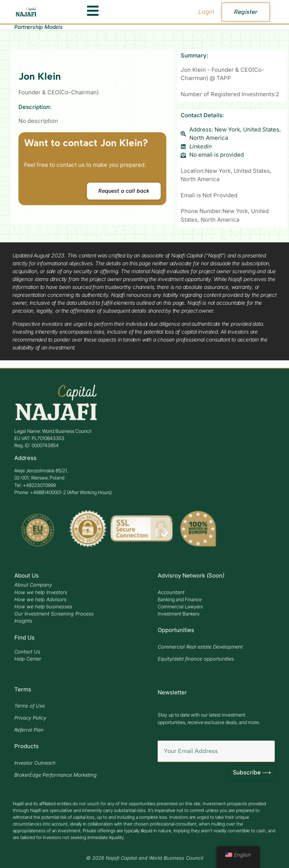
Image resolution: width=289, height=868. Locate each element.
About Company (33, 585)
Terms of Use (30, 706)
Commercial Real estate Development (200, 647)
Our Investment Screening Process (54, 614)
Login (206, 12)
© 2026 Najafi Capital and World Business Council (145, 858)
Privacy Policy (30, 718)
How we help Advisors (40, 599)
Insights (23, 621)
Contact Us (27, 652)
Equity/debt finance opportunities (196, 659)
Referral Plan (29, 730)
